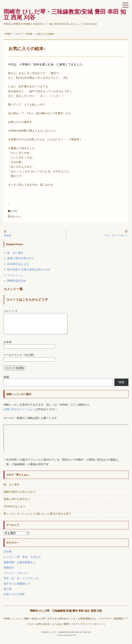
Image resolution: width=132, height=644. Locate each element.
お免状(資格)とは (88, 623)
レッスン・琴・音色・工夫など (22, 561)
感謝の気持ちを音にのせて (20, 496)
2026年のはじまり (18, 264)
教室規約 (119, 623)
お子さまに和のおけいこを (61, 623)
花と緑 (8, 593)
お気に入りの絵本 (14, 598)
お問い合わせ (43, 628)
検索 (6, 381)
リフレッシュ (15, 275)
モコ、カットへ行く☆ (116, 235)
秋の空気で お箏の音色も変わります (29, 269)
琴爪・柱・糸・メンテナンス (21, 582)
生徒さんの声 (38, 623)
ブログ (74, 628)
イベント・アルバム (16, 577)
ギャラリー (106, 623)
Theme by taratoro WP (67, 639)
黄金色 (8, 235)
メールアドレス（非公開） (20, 359)
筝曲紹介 (9, 572)
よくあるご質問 (60, 628)
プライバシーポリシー (92, 628)
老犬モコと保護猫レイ (17, 588)
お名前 (8, 346)
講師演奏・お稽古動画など (20, 566)
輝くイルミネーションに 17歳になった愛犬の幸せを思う (37, 518)
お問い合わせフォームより (20, 413)
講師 (27, 623)
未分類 (14, 211)
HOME (7, 623)
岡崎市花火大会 (16, 281)
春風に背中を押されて (20, 258)
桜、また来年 (15, 253)
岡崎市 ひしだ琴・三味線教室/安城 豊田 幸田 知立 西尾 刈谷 (66, 615)
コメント (11, 311)
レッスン (17, 623)
